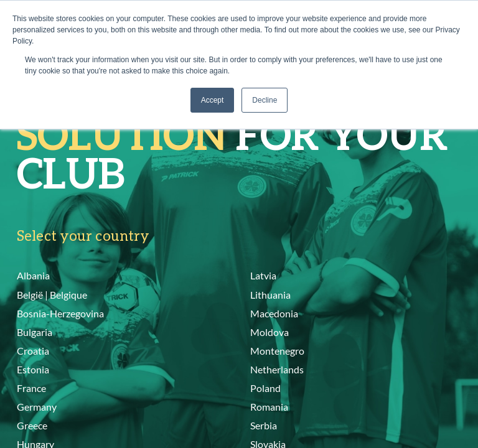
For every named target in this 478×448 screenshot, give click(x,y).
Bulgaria (35, 332)
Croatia (33, 351)
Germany (37, 407)
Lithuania (270, 295)
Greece (32, 425)
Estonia (33, 369)
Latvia (263, 275)
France (31, 388)
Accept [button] (213, 100)
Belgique (68, 295)
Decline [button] (265, 100)
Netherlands (277, 369)
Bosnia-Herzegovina (60, 313)
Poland (265, 388)
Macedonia (274, 313)
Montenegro (277, 351)
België (30, 295)
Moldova (269, 332)
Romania (269, 407)
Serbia (264, 425)
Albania (33, 275)
